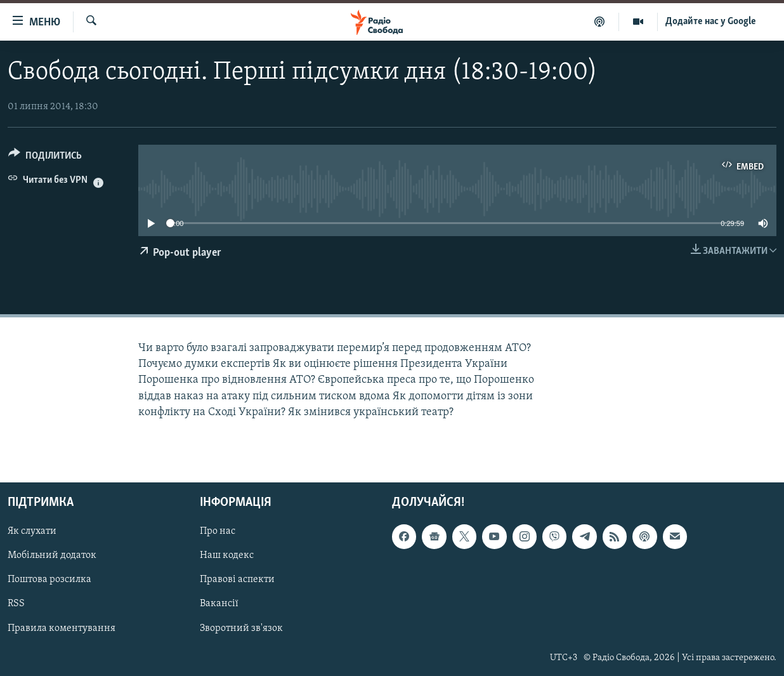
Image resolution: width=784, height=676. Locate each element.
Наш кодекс (227, 555)
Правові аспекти (237, 580)
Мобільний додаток (52, 555)
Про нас (218, 531)
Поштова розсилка (49, 580)
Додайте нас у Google (711, 22)
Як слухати (32, 531)
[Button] (45, 158)
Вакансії (219, 604)
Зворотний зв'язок (241, 628)
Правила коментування (62, 628)
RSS (16, 604)
